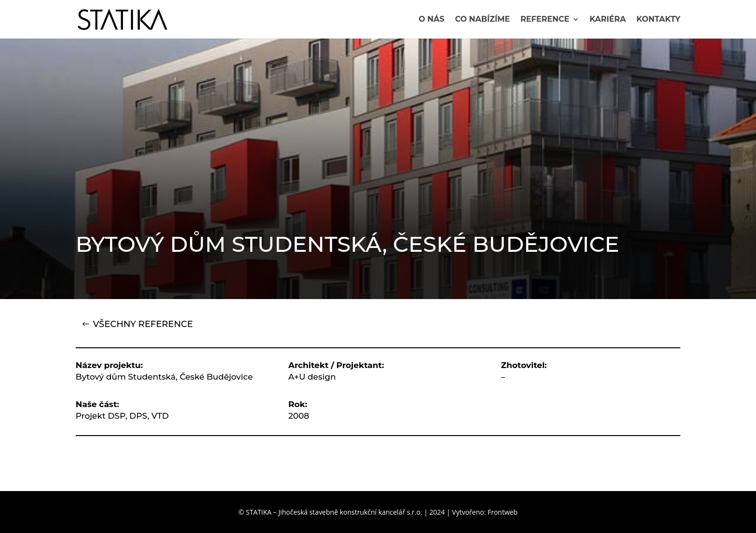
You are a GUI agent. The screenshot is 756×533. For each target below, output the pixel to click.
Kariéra (608, 20)
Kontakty (658, 20)
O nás (431, 20)
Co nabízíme (483, 20)
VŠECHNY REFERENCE (143, 324)
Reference (545, 20)
